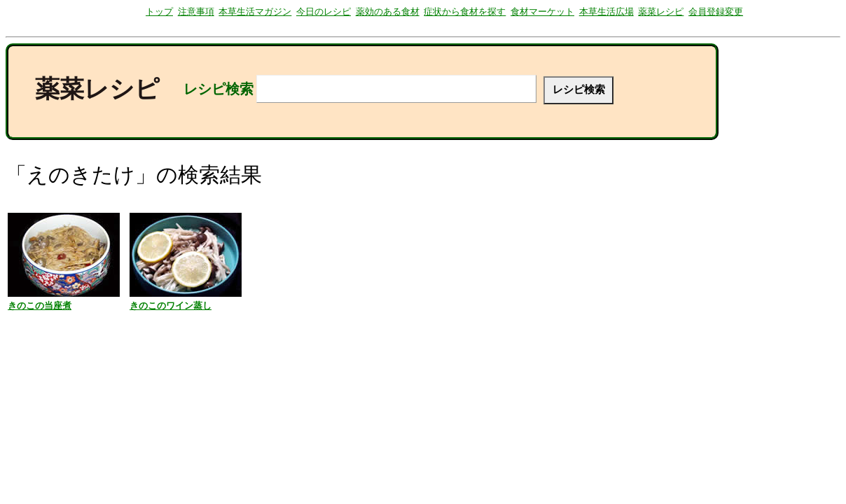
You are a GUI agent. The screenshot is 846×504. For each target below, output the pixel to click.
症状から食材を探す (465, 12)
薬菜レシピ (661, 12)
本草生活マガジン (255, 12)
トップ (159, 12)
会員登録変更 (716, 12)
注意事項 (196, 12)
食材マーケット (542, 12)
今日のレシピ (324, 12)
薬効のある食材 (388, 12)
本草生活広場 (606, 12)
